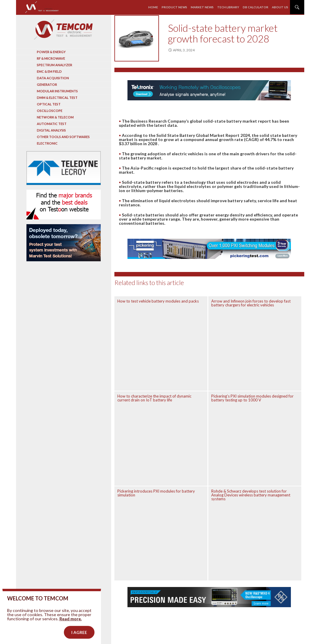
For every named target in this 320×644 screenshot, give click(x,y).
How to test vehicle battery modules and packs (158, 301)
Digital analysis (51, 130)
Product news (174, 7)
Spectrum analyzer (55, 65)
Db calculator (256, 7)
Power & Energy (51, 52)
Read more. (71, 626)
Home (153, 7)
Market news (202, 7)
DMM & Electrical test (57, 98)
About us (280, 7)
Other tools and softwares (63, 137)
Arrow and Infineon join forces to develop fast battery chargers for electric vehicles (251, 303)
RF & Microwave (51, 58)
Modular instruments (57, 91)
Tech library (228, 7)
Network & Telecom (55, 117)
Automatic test (52, 124)
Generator (47, 84)
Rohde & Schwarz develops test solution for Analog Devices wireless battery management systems (251, 495)
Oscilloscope (50, 111)
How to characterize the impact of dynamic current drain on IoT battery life (154, 398)
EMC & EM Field (49, 71)
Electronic (47, 143)
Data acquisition (53, 78)
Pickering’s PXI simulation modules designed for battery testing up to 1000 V (252, 398)
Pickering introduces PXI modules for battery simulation (156, 493)
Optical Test (49, 104)
